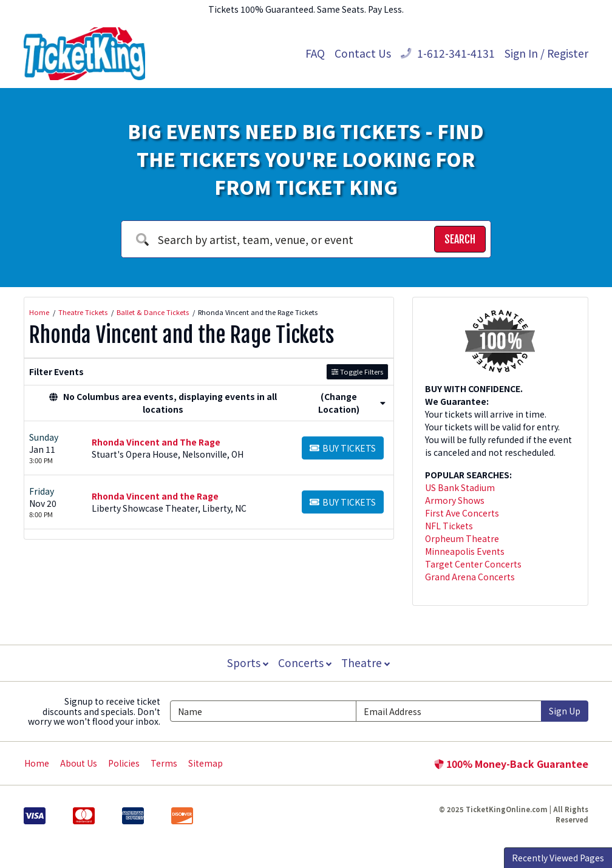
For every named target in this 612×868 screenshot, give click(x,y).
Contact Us (363, 53)
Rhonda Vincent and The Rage (156, 442)
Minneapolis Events (465, 551)
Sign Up (565, 711)
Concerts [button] (305, 663)
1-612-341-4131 (448, 53)
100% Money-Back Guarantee (511, 764)
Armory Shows (455, 500)
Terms (164, 763)
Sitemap (206, 763)
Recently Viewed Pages (558, 858)
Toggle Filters (357, 371)
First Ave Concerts (462, 513)
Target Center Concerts (473, 564)
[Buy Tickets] (343, 448)
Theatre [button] (367, 663)
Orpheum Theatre (462, 538)
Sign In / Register (546, 53)
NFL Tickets (449, 526)
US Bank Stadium (460, 487)
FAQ (315, 53)
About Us (79, 763)
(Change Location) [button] (352, 403)
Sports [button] (246, 663)
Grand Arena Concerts (470, 577)
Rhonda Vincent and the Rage (155, 496)
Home (37, 763)
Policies (124, 763)
